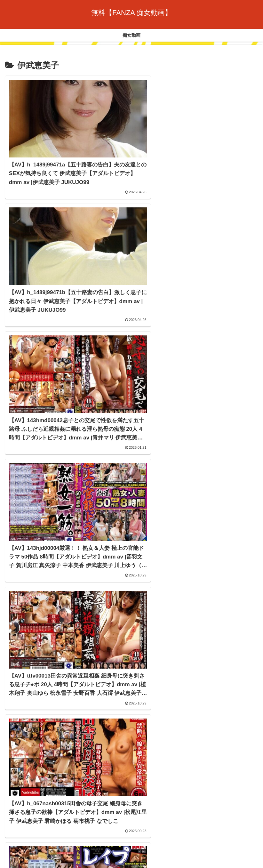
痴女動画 (131, 824)
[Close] (36, 860)
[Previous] (8, 856)
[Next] (23, 856)
